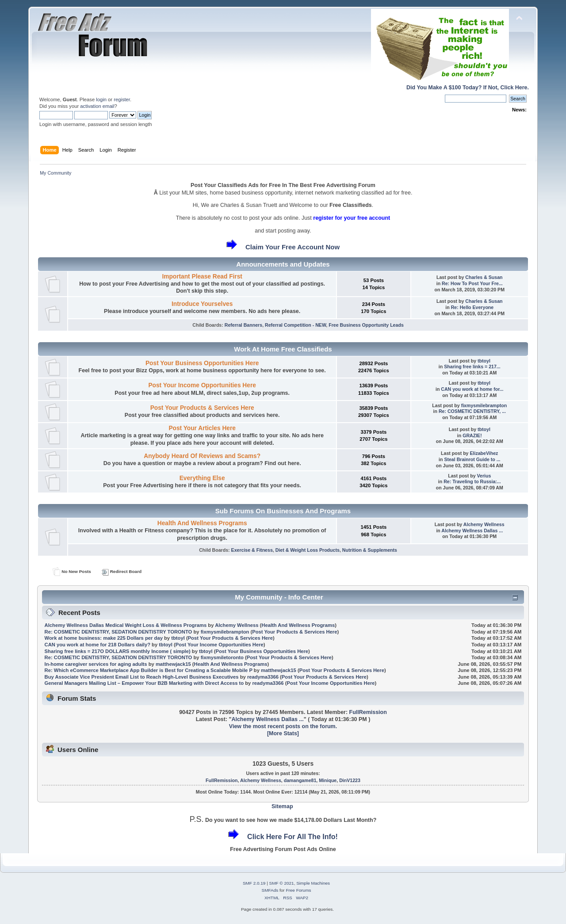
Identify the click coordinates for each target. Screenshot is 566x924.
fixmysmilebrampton (484, 405)
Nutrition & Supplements (370, 550)
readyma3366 (263, 677)
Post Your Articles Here (202, 428)
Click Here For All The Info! (293, 837)
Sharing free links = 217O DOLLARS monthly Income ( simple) (118, 651)
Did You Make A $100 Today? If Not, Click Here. (468, 88)
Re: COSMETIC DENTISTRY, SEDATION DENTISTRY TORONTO (119, 632)
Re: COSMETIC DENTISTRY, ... (472, 411)
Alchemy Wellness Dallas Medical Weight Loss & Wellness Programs (126, 625)
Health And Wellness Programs (202, 523)
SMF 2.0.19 (254, 883)
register (122, 99)
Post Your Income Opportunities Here (202, 385)
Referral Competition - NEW (295, 325)
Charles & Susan (484, 277)
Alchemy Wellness (484, 524)
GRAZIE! (472, 435)
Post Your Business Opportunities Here (202, 363)
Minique (328, 780)
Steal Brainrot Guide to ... (472, 459)
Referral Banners (243, 325)
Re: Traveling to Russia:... (472, 481)
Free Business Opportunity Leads (366, 325)
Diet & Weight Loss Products (308, 550)
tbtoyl (484, 361)
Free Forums (298, 890)
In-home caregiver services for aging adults (96, 664)
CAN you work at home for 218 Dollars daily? (98, 645)
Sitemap (282, 806)
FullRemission (368, 712)
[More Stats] (283, 733)
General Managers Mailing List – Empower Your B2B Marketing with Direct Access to (144, 683)
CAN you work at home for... (472, 389)
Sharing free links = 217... (472, 367)
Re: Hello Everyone (472, 307)
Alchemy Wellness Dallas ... (472, 531)
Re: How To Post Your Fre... (472, 283)
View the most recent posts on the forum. (283, 726)
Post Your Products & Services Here (202, 408)
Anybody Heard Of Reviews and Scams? (202, 456)
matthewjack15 (173, 664)
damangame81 (300, 780)
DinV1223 (350, 780)
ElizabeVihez (484, 453)
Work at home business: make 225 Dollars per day (104, 638)
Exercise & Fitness (252, 550)
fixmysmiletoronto (222, 657)
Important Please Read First (202, 277)
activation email (97, 106)
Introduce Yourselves (202, 304)
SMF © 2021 (282, 883)
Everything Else (202, 478)
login (101, 99)
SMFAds (270, 890)
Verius (484, 476)
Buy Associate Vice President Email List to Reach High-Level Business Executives (142, 677)
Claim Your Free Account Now (293, 247)
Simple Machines (313, 883)
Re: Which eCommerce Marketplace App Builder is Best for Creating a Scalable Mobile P (149, 670)
